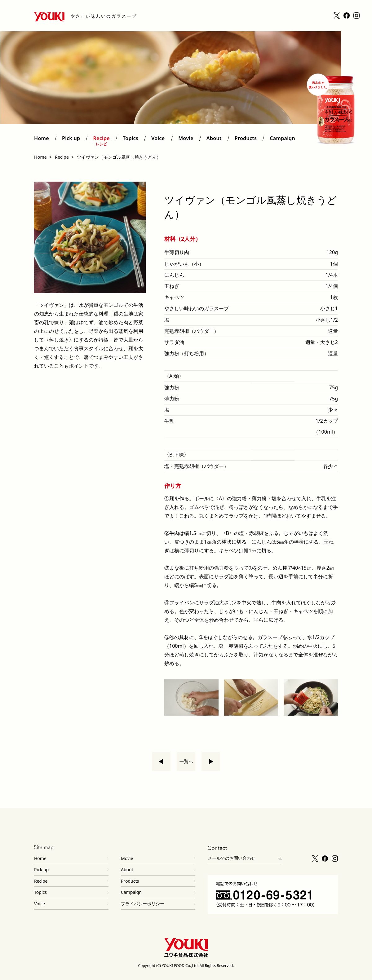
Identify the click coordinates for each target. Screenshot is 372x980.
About (214, 141)
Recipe (101, 141)
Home (42, 141)
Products (246, 141)
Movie (186, 141)
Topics (131, 141)
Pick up (71, 141)
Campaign (282, 141)
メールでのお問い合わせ (232, 858)
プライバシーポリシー (143, 904)
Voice (158, 141)
